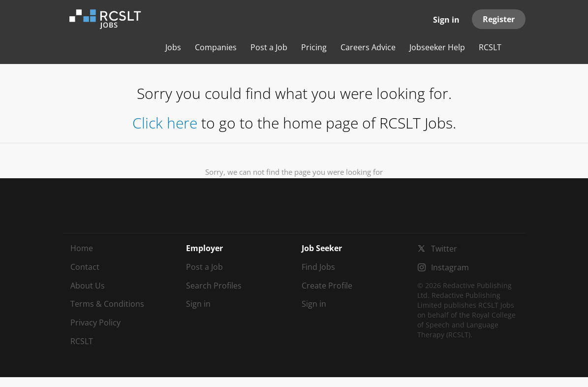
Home (82, 248)
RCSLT (82, 341)
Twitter (444, 249)
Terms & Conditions (107, 304)
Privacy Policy (95, 322)
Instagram (450, 267)
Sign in (446, 20)
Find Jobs (318, 267)
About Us (88, 286)
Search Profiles (214, 286)
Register (499, 19)
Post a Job (204, 267)
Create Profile (327, 286)
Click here (165, 123)
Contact (85, 267)
